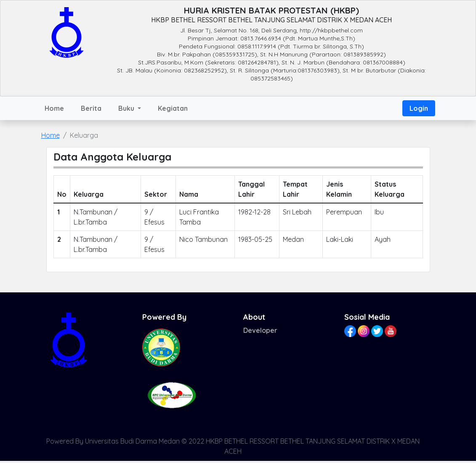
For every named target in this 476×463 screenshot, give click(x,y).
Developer (260, 330)
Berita (91, 108)
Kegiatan (173, 108)
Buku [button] (127, 108)
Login (419, 108)
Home (54, 108)
